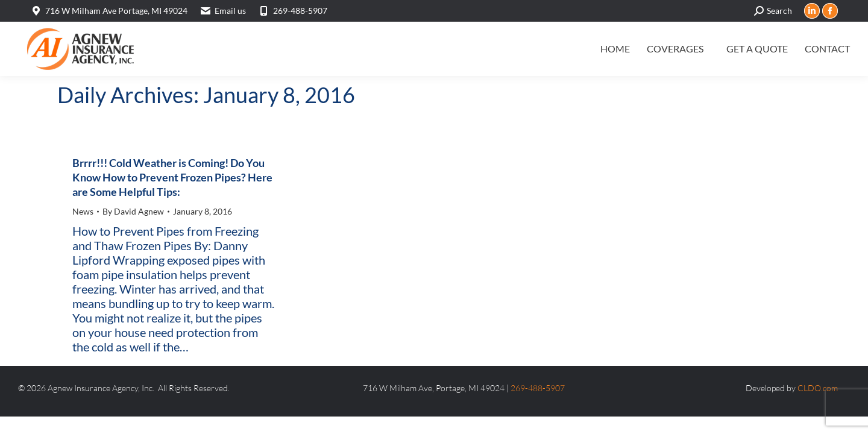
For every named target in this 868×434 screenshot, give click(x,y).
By (133, 211)
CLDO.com (818, 388)
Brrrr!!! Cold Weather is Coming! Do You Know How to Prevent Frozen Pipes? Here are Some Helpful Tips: (172, 177)
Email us (230, 11)
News (83, 211)
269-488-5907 (293, 11)
